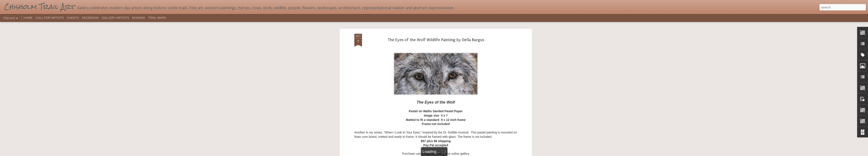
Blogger (448, 154)
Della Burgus (425, 42)
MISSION (139, 18)
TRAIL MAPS (157, 18)
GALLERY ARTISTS (115, 18)
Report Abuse (460, 154)
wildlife (450, 42)
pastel (440, 42)
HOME (28, 18)
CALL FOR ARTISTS (50, 18)
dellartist (455, 36)
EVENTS (73, 18)
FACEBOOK (90, 18)
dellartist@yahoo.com (436, 26)
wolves (461, 42)
